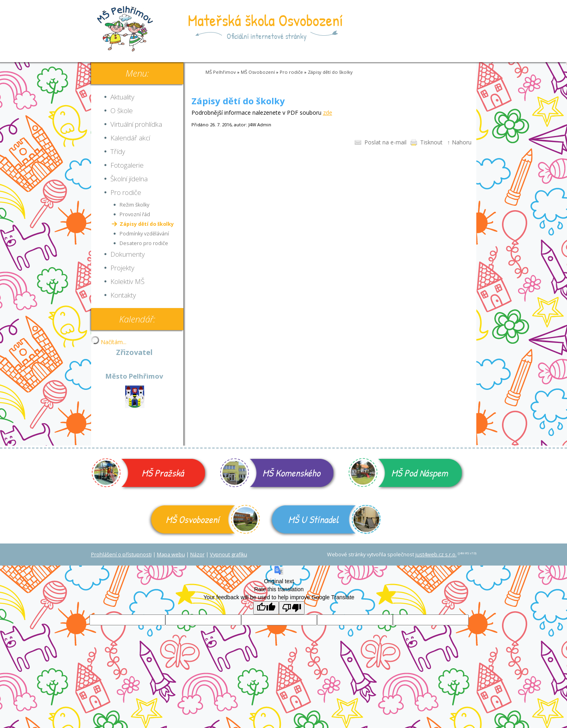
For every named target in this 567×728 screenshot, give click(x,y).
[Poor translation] (292, 608)
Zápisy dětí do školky (330, 72)
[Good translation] (266, 608)
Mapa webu (171, 555)
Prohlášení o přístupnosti (121, 555)
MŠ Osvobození (258, 72)
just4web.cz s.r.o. (436, 555)
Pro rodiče (291, 72)
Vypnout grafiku (229, 555)
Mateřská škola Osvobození (265, 20)
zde (328, 113)
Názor (197, 555)
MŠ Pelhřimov (221, 72)
